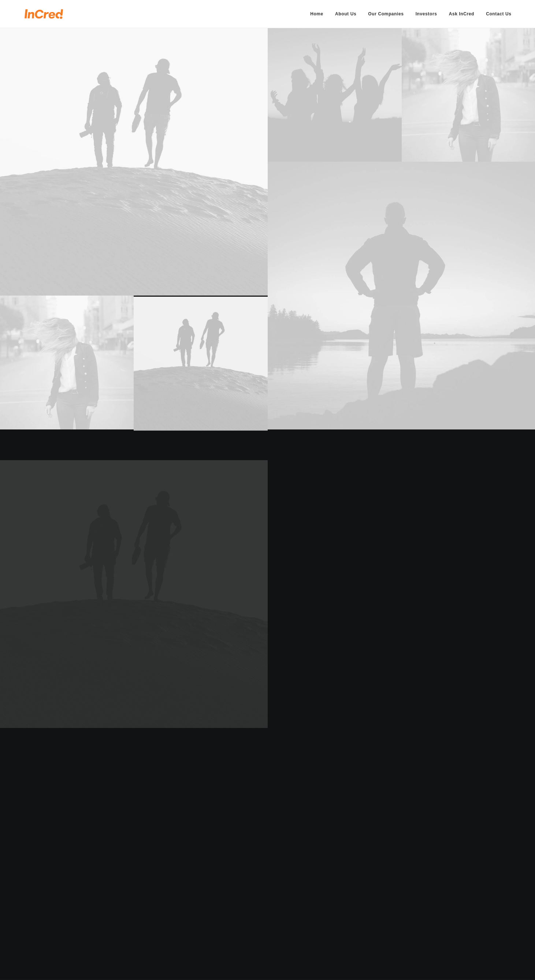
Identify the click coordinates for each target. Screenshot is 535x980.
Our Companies (386, 14)
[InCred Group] (44, 14)
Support (327, 917)
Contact (212, 936)
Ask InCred (462, 14)
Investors (426, 14)
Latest (210, 926)
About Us (346, 14)
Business (327, 897)
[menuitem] (319, 14)
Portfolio (213, 917)
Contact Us (499, 14)
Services (213, 907)
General (327, 907)
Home (317, 14)
